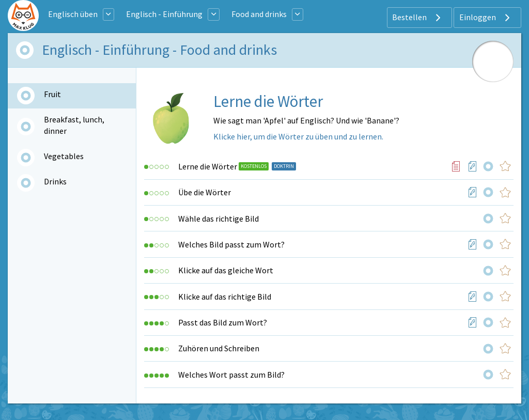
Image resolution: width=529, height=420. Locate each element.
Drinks (55, 181)
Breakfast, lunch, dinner (74, 125)
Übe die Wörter (205, 192)
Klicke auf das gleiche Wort (226, 270)
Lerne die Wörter (208, 166)
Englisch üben (73, 14)
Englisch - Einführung (164, 14)
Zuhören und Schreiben (219, 348)
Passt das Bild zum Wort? (223, 322)
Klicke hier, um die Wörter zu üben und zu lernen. (298, 136)
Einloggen (486, 18)
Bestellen (418, 18)
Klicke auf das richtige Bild (225, 297)
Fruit (52, 94)
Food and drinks (259, 14)
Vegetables (64, 156)
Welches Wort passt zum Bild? (231, 375)
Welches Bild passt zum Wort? (231, 244)
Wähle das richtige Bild (219, 219)
